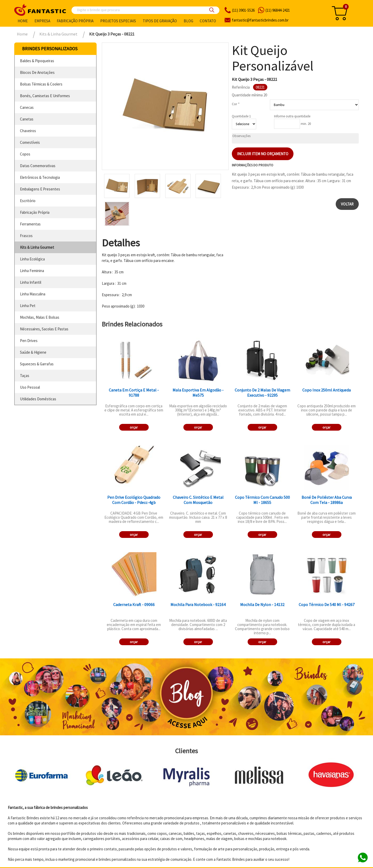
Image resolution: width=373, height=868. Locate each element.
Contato (208, 21)
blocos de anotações (37, 72)
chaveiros (28, 131)
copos (25, 154)
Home (23, 21)
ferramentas (30, 224)
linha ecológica (32, 259)
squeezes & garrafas (37, 364)
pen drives (29, 341)
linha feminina (32, 271)
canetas (27, 119)
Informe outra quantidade (292, 116)
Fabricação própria (75, 21)
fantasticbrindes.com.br (260, 20)
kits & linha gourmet (37, 247)
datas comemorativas (38, 166)
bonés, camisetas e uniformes (45, 96)
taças (25, 376)
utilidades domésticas (38, 399)
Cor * (236, 104)
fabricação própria (35, 212)
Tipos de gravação (160, 21)
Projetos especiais (118, 21)
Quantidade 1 (241, 116)
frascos (26, 236)
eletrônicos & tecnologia (40, 177)
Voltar (347, 204)
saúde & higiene (33, 352)
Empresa (42, 21)
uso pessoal (30, 387)
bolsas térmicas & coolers (41, 84)
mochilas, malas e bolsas (40, 317)
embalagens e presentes (40, 189)
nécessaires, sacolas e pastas (44, 329)
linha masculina (33, 294)
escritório (28, 201)
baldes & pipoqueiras (37, 61)
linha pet (28, 306)
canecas (27, 107)
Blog (188, 21)
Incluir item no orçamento (263, 154)
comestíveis (30, 142)
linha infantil (31, 282)
